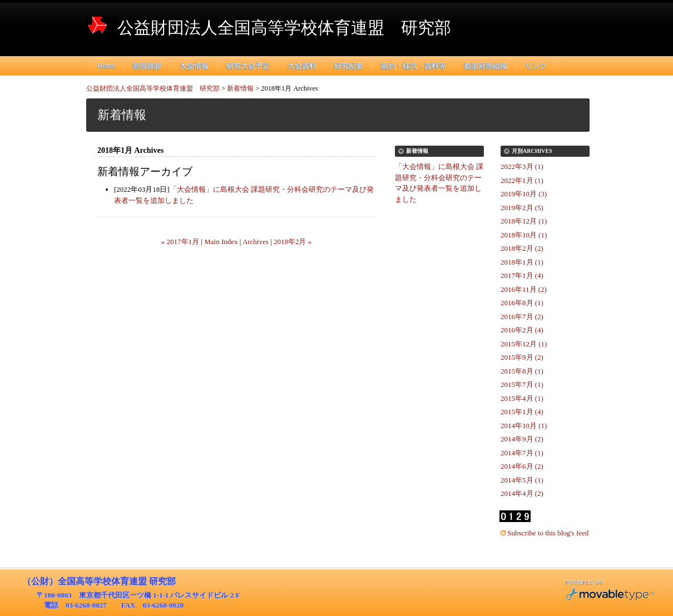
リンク (536, 66)
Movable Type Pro (610, 592)
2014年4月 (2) (522, 493)
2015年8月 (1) (522, 371)
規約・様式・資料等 (414, 66)
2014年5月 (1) (522, 480)
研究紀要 (349, 66)
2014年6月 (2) (522, 466)
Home (106, 65)
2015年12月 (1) (524, 344)
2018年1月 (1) (522, 262)
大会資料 (302, 66)
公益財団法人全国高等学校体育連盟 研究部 (284, 28)
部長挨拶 (147, 66)
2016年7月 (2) (522, 317)
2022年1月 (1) (522, 180)
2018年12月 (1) (524, 221)
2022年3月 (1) (522, 167)
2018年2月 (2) (522, 248)
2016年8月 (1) (522, 303)
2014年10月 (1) (524, 426)
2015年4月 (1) (522, 398)
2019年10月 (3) (524, 194)
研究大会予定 (248, 66)
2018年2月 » (293, 242)
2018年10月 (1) (524, 235)
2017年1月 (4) (522, 275)
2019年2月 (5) (522, 208)
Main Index (221, 242)
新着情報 (240, 88)
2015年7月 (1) (522, 384)
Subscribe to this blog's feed (548, 533)
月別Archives (532, 151)
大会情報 (194, 66)
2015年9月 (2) (522, 357)
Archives (256, 242)
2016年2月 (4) (522, 330)
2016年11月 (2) (524, 289)
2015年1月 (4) (522, 412)
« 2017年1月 (180, 242)
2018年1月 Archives (290, 88)
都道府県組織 (486, 66)
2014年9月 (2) (522, 439)
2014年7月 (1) (522, 453)
